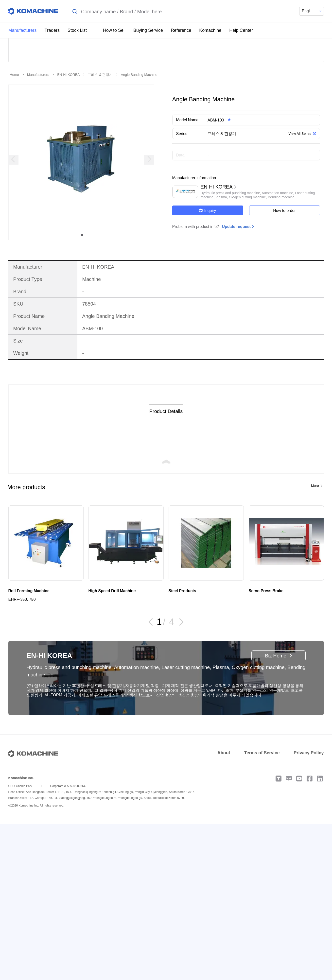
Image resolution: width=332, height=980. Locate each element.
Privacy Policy (309, 788)
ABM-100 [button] (216, 155)
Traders (52, 30)
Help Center (241, 30)
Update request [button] (236, 261)
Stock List (77, 30)
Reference (181, 30)
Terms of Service (262, 788)
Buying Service (148, 30)
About (224, 788)
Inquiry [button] (207, 245)
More (315, 520)
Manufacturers (23, 30)
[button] (255, 155)
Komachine (210, 30)
